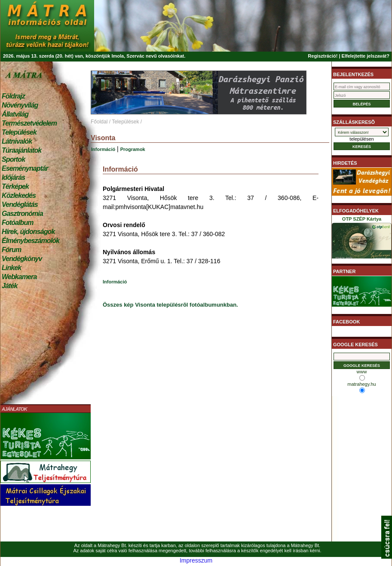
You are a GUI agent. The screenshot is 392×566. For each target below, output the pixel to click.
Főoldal (99, 122)
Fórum (11, 250)
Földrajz (13, 96)
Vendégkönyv (22, 259)
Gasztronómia (22, 214)
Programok (133, 149)
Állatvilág (15, 114)
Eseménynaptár (25, 168)
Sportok (13, 159)
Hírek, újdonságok (28, 232)
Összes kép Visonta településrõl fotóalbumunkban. (170, 305)
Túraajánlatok (21, 150)
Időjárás (13, 177)
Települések (19, 132)
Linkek (11, 268)
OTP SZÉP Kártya (362, 239)
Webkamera (19, 277)
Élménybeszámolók (31, 241)
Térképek (15, 186)
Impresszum (196, 560)
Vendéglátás (20, 205)
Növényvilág (20, 105)
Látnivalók (17, 141)
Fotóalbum (18, 223)
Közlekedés (19, 195)
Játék (9, 286)
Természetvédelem (29, 123)
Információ (103, 149)
